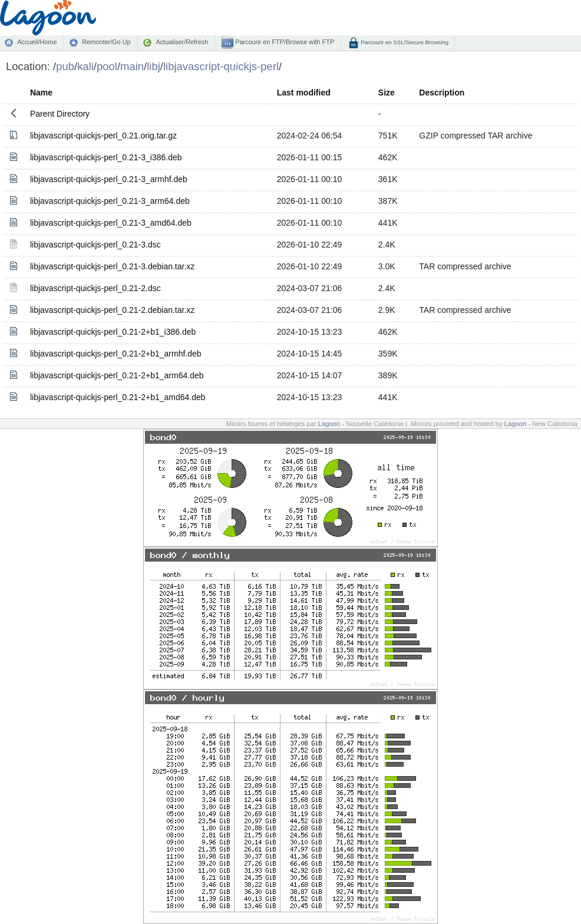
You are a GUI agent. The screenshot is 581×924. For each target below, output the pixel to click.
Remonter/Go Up (106, 42)
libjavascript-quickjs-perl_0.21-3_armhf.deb (109, 179)
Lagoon (329, 424)
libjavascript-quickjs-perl (221, 66)
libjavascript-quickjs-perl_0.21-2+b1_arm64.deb (117, 375)
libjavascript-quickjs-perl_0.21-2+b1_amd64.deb (118, 397)
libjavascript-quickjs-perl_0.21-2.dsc (95, 288)
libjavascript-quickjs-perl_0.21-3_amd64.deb (111, 223)
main (132, 66)
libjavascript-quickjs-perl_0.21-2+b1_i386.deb (113, 332)
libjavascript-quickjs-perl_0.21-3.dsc (95, 245)
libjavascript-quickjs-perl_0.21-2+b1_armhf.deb (116, 354)
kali (85, 66)
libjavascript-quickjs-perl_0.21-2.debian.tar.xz (112, 310)
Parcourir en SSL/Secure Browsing (404, 42)
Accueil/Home (37, 42)
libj (153, 66)
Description (442, 93)
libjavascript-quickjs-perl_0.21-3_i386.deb (106, 157)
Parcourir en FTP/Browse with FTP (284, 42)
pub (65, 66)
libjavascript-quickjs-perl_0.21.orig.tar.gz (103, 136)
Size (387, 93)
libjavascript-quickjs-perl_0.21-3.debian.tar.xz (112, 266)
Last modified (304, 93)
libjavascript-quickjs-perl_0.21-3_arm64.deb (110, 201)
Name (41, 93)
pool (107, 66)
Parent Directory (60, 114)
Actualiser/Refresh (182, 42)
